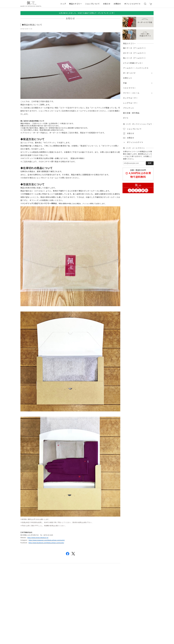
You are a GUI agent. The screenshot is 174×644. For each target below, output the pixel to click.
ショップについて (92, 4)
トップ (63, 4)
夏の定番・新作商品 (131, 113)
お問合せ (117, 4)
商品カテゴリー (76, 4)
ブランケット (129, 108)
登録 (150, 163)
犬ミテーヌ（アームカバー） (135, 53)
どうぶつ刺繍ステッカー (133, 63)
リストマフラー (129, 88)
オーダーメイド (129, 73)
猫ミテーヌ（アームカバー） (135, 48)
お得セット (128, 78)
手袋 (125, 83)
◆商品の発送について (32, 25)
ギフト (126, 118)
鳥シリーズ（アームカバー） (135, 58)
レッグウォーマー (130, 103)
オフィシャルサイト (132, 4)
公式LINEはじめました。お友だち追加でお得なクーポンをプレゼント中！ (87, 13)
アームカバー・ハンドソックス (136, 68)
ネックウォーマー (130, 98)
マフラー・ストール (131, 93)
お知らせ (107, 4)
